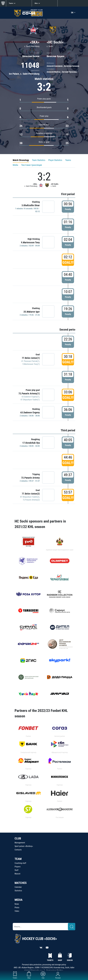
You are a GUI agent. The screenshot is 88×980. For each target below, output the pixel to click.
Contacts (18, 850)
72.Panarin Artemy (30, 478)
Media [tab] (15, 165)
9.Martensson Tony (30, 242)
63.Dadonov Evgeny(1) (31, 397)
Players (18, 867)
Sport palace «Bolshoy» (24, 846)
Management (20, 843)
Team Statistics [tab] (39, 160)
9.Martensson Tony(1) (31, 364)
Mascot (17, 874)
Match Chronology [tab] (21, 160)
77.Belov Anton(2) (31, 494)
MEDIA (19, 900)
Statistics (18, 891)
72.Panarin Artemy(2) (31, 500)
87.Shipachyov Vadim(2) (30, 497)
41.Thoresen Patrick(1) (30, 361)
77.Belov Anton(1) (31, 358)
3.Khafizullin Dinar (31, 205)
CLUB (18, 838)
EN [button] (72, 13)
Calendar (18, 887)
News (17, 904)
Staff (16, 870)
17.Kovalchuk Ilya (31, 443)
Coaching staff (20, 863)
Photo (17, 908)
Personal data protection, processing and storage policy (44, 965)
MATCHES (21, 883)
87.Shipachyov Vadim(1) (30, 400)
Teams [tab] (68, 160)
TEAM (18, 859)
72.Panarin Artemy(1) (29, 393)
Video (17, 911)
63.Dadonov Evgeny (30, 412)
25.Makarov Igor (32, 312)
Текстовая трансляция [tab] (32, 165)
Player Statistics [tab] (55, 160)
